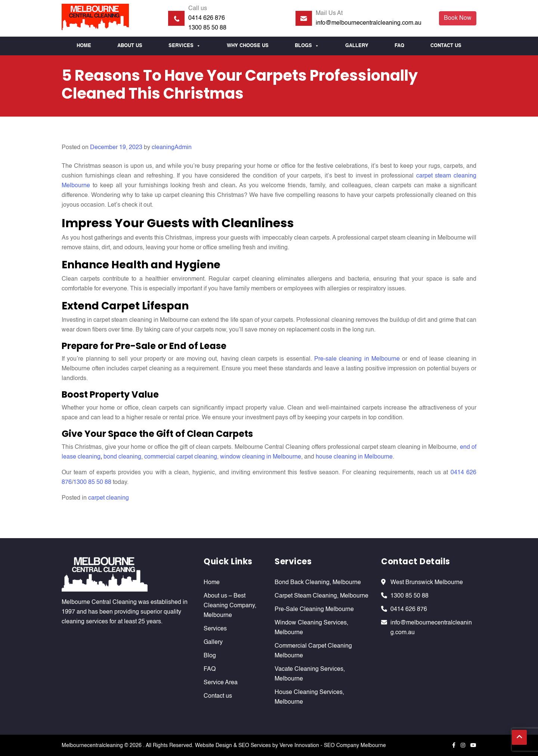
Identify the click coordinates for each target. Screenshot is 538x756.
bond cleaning (122, 457)
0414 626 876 (207, 18)
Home (84, 46)
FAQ (399, 46)
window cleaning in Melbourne (261, 457)
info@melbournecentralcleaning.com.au (369, 23)
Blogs (307, 46)
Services (185, 46)
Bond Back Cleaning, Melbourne (318, 583)
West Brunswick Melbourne (427, 583)
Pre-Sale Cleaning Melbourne (314, 610)
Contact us (446, 46)
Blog (210, 656)
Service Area (221, 683)
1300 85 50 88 (207, 28)
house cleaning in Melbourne (354, 457)
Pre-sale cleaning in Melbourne (357, 359)
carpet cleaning (109, 498)
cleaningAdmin (172, 148)
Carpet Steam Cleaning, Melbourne (321, 596)
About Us (130, 46)
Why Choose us (248, 46)
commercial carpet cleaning (181, 457)
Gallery (357, 46)
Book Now (458, 18)
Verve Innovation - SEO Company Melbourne (333, 746)
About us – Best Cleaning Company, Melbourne (230, 606)
